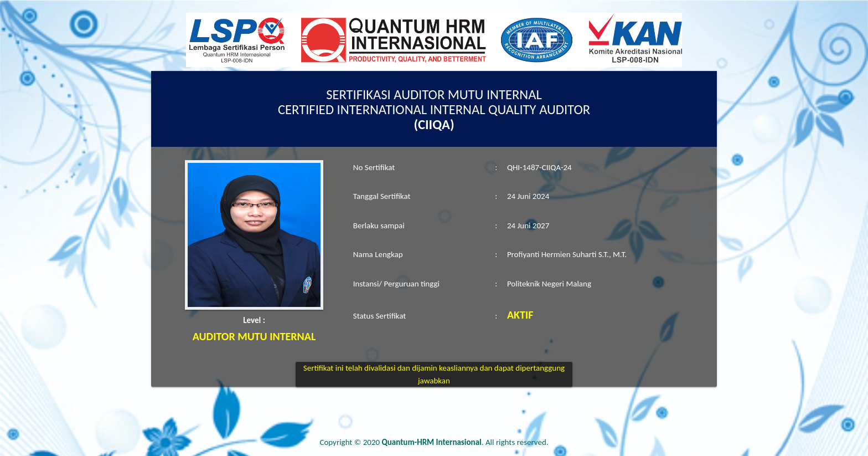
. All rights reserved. (465, 442)
